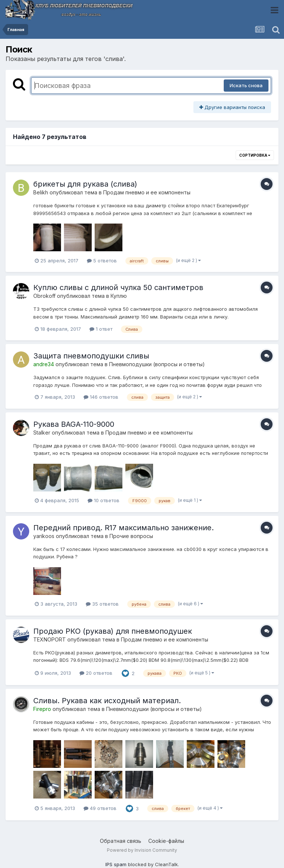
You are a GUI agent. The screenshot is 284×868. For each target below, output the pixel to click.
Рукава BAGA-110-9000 (74, 424)
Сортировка (255, 155)
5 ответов (102, 261)
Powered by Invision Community (142, 850)
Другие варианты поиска (232, 107)
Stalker (42, 433)
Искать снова (246, 85)
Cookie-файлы (166, 841)
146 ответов (101, 397)
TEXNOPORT (50, 639)
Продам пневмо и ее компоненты (147, 192)
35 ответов (102, 604)
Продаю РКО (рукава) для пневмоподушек (113, 631)
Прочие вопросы (131, 536)
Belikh (41, 192)
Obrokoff (44, 296)
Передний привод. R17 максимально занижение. (124, 528)
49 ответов (100, 808)
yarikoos (44, 536)
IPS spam (116, 864)
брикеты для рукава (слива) (85, 184)
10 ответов (104, 500)
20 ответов (96, 673)
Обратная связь (121, 841)
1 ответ (101, 329)
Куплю (119, 296)
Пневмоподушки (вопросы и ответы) (157, 364)
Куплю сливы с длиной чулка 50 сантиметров (118, 287)
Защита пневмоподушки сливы (91, 356)
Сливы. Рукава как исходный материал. (107, 701)
